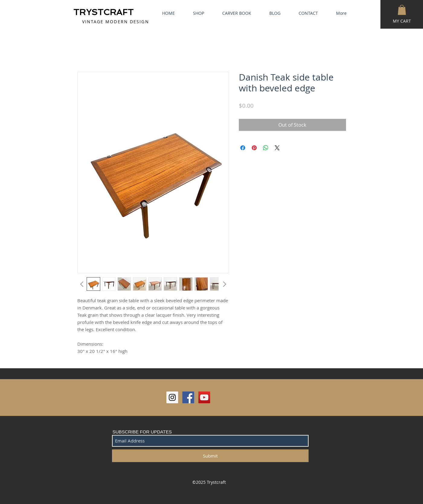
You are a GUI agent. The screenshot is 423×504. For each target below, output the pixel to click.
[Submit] (210, 456)
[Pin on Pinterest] (254, 148)
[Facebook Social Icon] (188, 397)
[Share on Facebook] (243, 148)
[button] (402, 10)
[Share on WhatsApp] (266, 148)
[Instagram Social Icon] (172, 397)
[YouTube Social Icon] (204, 397)
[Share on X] (277, 148)
